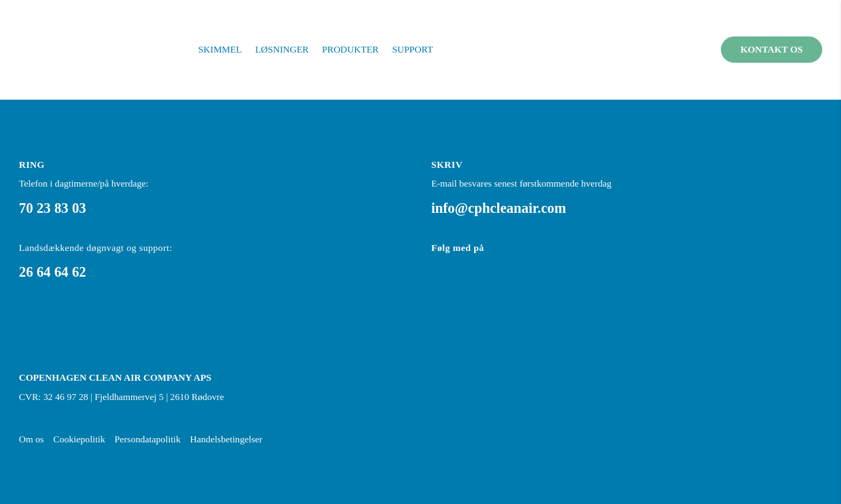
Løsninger (282, 49)
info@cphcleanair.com (499, 208)
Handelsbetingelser (226, 439)
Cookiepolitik (79, 439)
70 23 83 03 (52, 208)
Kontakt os (771, 49)
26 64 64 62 (52, 272)
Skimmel (220, 49)
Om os (31, 439)
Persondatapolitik (148, 439)
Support (412, 49)
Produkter (350, 49)
